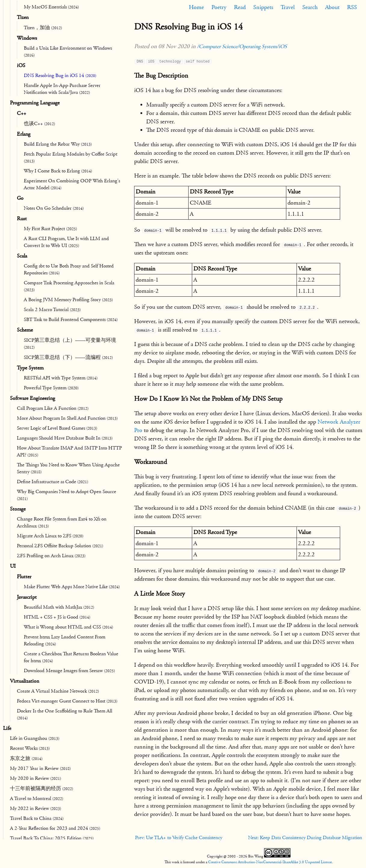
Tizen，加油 (43, 28)
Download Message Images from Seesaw (69, 671)
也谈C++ (39, 124)
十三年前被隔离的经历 (42, 789)
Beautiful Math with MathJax (59, 607)
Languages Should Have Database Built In (65, 438)
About (332, 7)
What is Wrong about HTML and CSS (68, 627)
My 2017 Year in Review (40, 768)
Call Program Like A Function (53, 408)
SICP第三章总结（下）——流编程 (68, 357)
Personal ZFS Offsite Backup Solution (60, 546)
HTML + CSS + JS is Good (57, 617)
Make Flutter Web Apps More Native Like (72, 587)
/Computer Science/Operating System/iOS (242, 46)
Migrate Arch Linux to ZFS (50, 536)
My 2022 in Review (35, 808)
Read (240, 7)
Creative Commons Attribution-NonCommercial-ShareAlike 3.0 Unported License (270, 862)
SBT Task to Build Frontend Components (71, 320)
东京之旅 (26, 758)
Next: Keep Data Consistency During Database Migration (305, 838)
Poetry (219, 7)
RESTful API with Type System (61, 378)
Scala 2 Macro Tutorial (52, 310)
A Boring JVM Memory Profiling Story (68, 300)
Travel (288, 7)
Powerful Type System (51, 388)
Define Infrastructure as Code (52, 482)
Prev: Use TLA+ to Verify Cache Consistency (179, 838)
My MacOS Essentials (51, 7)
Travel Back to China (37, 818)
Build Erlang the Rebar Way (58, 144)
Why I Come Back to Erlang (58, 171)
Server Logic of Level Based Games (57, 428)
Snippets (263, 7)
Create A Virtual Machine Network (58, 691)
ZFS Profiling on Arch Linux (51, 556)
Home (196, 7)
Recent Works (30, 748)
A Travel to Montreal (37, 798)
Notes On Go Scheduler (54, 208)
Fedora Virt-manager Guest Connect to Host (67, 701)
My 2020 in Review (35, 778)
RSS (352, 7)
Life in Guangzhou (35, 738)
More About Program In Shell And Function (67, 418)
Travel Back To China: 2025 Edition (52, 838)
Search (310, 7)
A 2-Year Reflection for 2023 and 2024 (55, 828)
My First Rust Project (50, 229)
